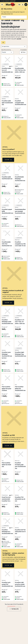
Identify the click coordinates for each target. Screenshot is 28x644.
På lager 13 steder (20, 371)
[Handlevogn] (26, 5)
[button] (14, 47)
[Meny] (2, 5)
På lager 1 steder (20, 259)
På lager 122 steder (7, 85)
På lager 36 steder (20, 85)
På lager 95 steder (7, 371)
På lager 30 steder (20, 337)
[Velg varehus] (19, 5)
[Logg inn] (23, 5)
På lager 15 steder (20, 599)
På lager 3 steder (20, 194)
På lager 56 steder (20, 482)
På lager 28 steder (7, 118)
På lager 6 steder (7, 337)
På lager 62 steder (7, 194)
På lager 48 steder (20, 226)
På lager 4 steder (20, 514)
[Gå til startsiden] (11, 5)
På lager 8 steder (7, 599)
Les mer (19, 39)
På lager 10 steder (20, 118)
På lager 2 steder (7, 259)
